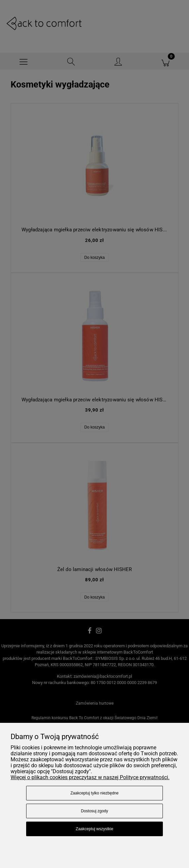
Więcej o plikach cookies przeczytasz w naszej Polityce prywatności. (90, 777)
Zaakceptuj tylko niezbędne (94, 793)
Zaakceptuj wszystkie (94, 829)
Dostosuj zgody (94, 811)
